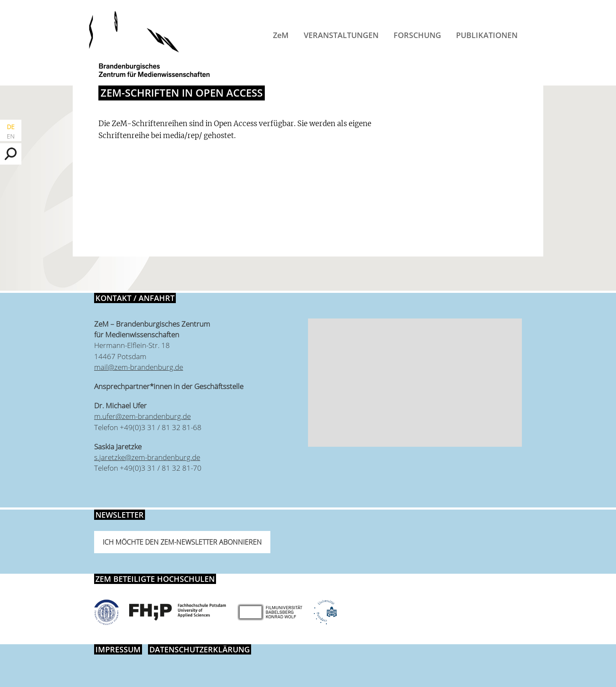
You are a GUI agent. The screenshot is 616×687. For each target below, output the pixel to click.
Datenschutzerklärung (200, 649)
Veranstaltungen (341, 35)
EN (11, 136)
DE (11, 127)
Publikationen (487, 35)
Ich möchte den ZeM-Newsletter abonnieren (182, 542)
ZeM (281, 35)
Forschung (417, 35)
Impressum (118, 649)
